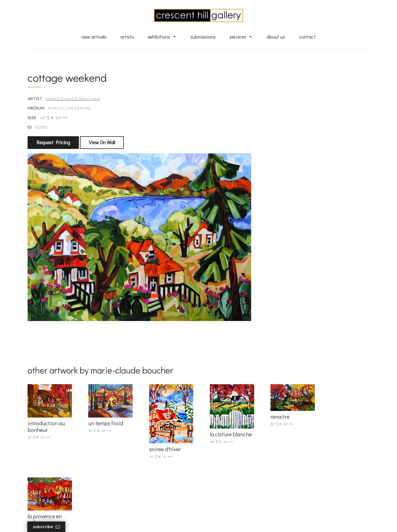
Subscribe (47, 527)
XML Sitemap (220, 497)
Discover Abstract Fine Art (232, 460)
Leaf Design (229, 521)
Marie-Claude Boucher (73, 99)
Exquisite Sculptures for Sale (234, 452)
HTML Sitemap (221, 505)
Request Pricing (53, 143)
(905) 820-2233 (131, 436)
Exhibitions (162, 37)
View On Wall (102, 143)
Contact (307, 37)
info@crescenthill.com (139, 443)
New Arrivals (94, 37)
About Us (276, 37)
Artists (127, 37)
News (212, 489)
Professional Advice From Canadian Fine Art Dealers (241, 470)
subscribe (313, 461)
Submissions (203, 37)
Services (241, 37)
